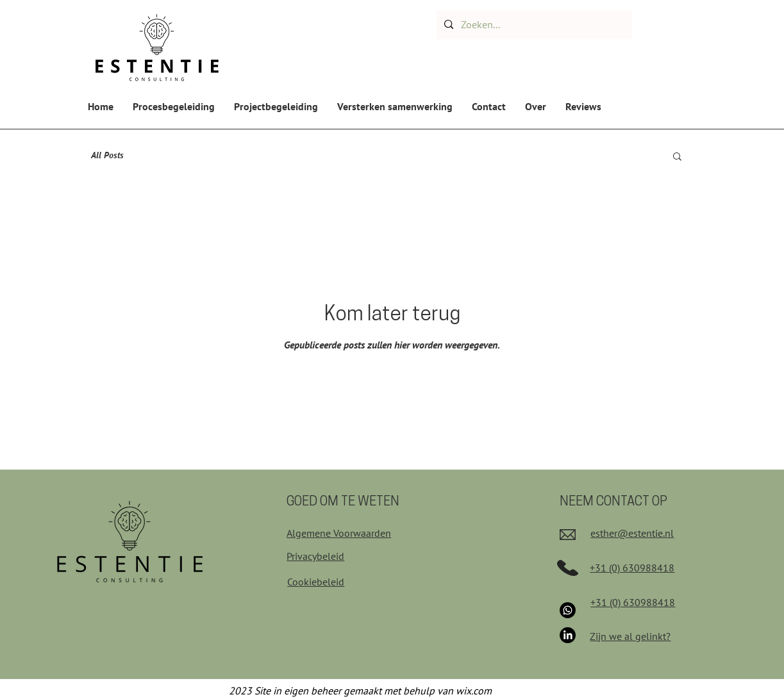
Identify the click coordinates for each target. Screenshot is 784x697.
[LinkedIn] (568, 635)
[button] (677, 157)
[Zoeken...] (533, 25)
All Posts (107, 155)
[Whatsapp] (568, 610)
